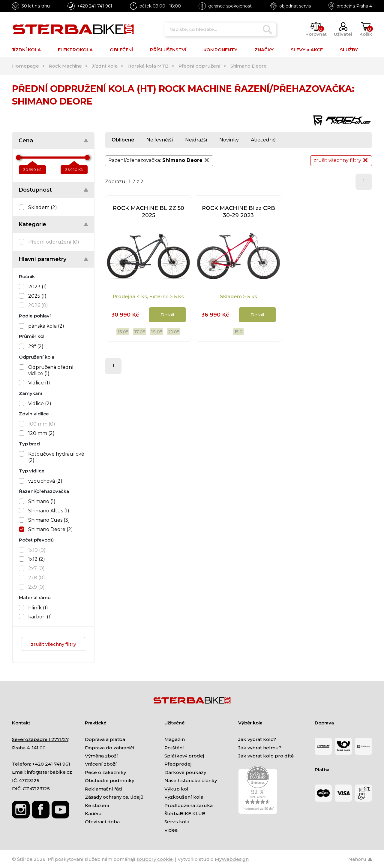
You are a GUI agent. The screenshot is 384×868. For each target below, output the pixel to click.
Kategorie (32, 224)
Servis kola (177, 822)
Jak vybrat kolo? (257, 739)
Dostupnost (35, 190)
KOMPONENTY (220, 50)
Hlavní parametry (42, 259)
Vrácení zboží (101, 764)
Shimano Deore (186, 160)
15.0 (238, 332)
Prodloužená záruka (189, 805)
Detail (167, 315)
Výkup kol (176, 789)
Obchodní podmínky (109, 780)
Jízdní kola (105, 66)
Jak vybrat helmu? (260, 748)
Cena (26, 141)
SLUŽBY (349, 50)
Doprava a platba (105, 739)
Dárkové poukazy (185, 772)
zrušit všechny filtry (53, 644)
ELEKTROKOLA (75, 50)
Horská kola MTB (148, 66)
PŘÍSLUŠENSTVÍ (168, 50)
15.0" (123, 332)
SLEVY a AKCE (307, 50)
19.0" (156, 332)
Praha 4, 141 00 (29, 748)
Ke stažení (97, 805)
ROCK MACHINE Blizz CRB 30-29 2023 (238, 212)
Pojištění (174, 748)
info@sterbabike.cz (49, 772)
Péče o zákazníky (105, 772)
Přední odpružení (199, 66)
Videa (171, 830)
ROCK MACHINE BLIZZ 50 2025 (148, 212)
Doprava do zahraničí (110, 748)
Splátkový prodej (184, 756)
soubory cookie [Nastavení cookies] (155, 859)
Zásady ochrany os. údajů (114, 797)
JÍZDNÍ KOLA (26, 50)
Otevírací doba (102, 822)
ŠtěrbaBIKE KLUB (185, 813)
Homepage (25, 66)
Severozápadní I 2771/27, (41, 739)
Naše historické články (191, 780)
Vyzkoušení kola (184, 797)
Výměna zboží (101, 756)
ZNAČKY (264, 50)
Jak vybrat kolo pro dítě (266, 756)
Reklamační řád (103, 789)
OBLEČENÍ (121, 50)
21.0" (174, 332)
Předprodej (178, 764)
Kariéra (93, 813)
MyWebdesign (232, 859)
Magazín (175, 739)
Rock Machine (65, 66)
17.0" (139, 332)
